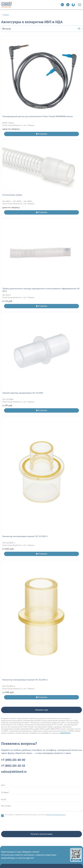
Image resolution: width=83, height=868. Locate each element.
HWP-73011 (8, 123)
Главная (6, 15)
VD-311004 (8, 399)
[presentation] (18, 824)
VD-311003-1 (9, 543)
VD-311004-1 (9, 686)
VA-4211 (6, 295)
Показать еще (41, 710)
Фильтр (41, 29)
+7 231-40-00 (13, 760)
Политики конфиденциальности (56, 815)
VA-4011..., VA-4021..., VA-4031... (18, 201)
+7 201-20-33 (13, 766)
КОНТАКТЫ (65, 733)
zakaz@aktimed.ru (14, 771)
